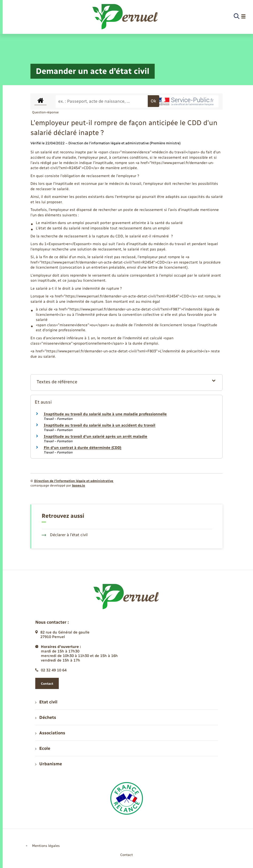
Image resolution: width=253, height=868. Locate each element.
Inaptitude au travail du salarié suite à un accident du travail (100, 425)
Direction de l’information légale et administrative (74, 481)
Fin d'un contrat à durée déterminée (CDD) (83, 448)
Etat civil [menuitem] (46, 702)
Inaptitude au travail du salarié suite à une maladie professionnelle (105, 414)
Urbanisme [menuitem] (49, 764)
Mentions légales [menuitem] (46, 846)
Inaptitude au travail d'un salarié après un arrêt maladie (96, 437)
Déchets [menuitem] (46, 717)
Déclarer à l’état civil (65, 535)
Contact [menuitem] (126, 855)
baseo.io (79, 485)
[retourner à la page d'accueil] (125, 17)
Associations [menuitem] (50, 733)
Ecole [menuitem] (43, 748)
